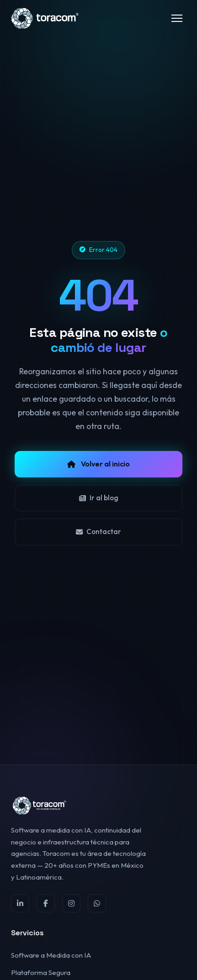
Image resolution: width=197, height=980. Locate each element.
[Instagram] (71, 903)
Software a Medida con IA (51, 955)
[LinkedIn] (20, 903)
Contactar (98, 532)
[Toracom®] (46, 18)
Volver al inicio (98, 464)
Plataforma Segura (41, 972)
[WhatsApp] (97, 903)
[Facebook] (46, 903)
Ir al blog (99, 498)
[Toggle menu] (177, 18)
